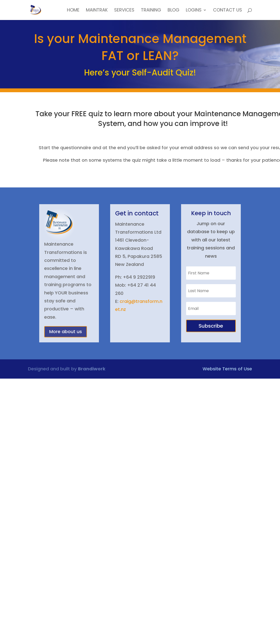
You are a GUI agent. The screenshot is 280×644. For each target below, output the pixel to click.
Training (151, 11)
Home (73, 11)
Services (124, 11)
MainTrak (97, 11)
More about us (66, 331)
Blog (173, 11)
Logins (194, 11)
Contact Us (228, 11)
